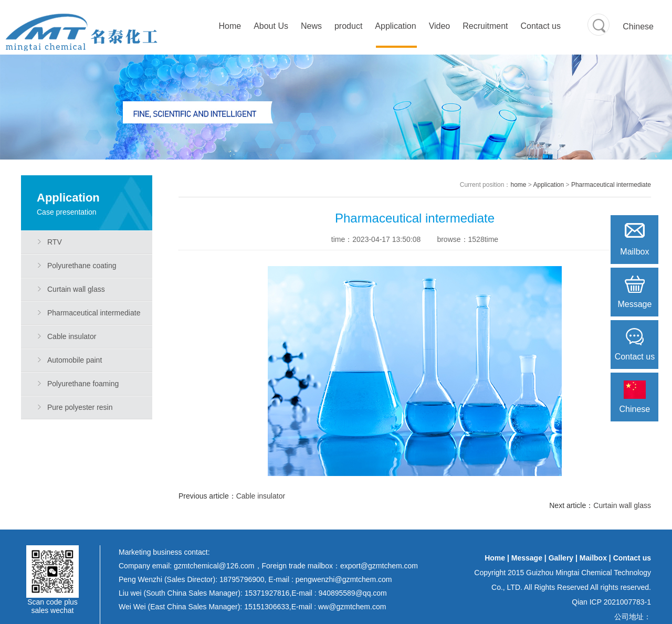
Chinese (638, 27)
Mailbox (593, 558)
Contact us (541, 26)
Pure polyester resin (80, 407)
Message (527, 558)
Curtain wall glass (76, 289)
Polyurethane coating (82, 266)
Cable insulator (72, 336)
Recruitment (485, 26)
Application (395, 26)
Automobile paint (75, 360)
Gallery (561, 558)
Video (440, 26)
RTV (55, 242)
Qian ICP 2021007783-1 (611, 602)
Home (230, 26)
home (518, 185)
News (311, 26)
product (348, 26)
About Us (271, 26)
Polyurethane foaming (83, 384)
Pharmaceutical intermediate (94, 313)
